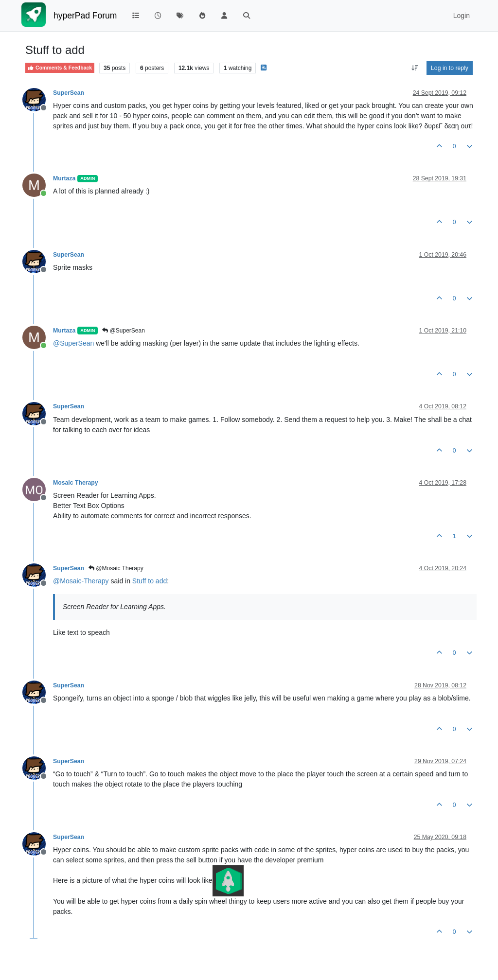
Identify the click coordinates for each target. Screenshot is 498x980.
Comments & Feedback (60, 68)
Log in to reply (450, 68)
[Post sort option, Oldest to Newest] (415, 68)
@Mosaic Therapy (116, 568)
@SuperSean (124, 331)
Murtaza (64, 178)
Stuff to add (150, 581)
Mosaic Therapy (76, 483)
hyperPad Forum (85, 16)
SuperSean (69, 93)
